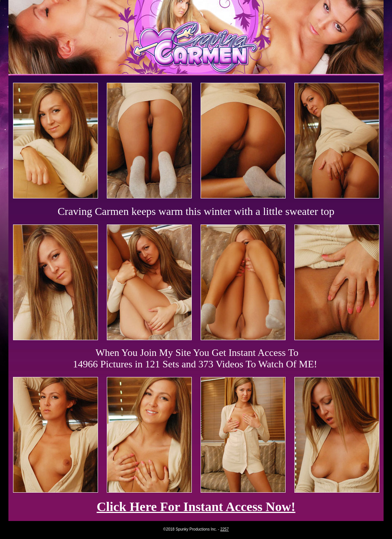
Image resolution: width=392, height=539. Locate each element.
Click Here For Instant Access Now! (196, 507)
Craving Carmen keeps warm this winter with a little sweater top (196, 211)
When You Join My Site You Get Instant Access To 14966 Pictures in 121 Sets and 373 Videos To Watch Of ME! (195, 358)
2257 (224, 529)
